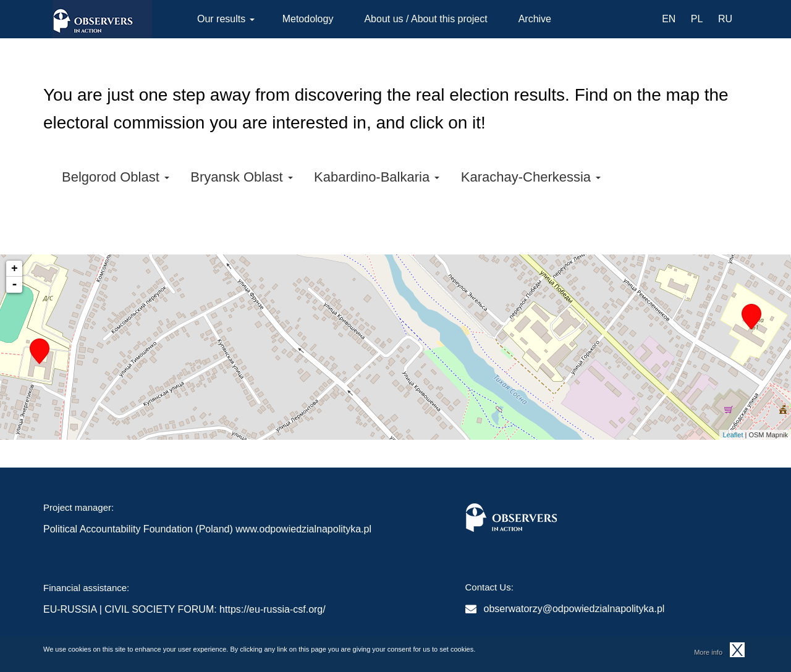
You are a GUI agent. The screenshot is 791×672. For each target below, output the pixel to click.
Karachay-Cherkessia (531, 177)
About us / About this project (425, 19)
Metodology (308, 19)
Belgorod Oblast (116, 177)
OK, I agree (737, 650)
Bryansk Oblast (241, 177)
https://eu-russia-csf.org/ (273, 609)
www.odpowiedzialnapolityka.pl (303, 529)
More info (708, 652)
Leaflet (733, 435)
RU (725, 19)
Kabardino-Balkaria (377, 177)
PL (697, 19)
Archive (535, 19)
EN (669, 19)
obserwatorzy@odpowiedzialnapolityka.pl (574, 609)
